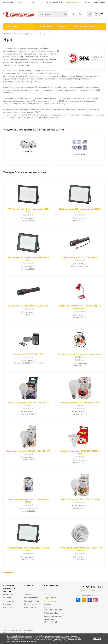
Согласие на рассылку (53, 616)
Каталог (13, 27)
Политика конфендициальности (54, 608)
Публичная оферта (9, 590)
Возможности (30, 607)
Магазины (8, 607)
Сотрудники (9, 601)
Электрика (28, 152)
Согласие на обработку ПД (51, 621)
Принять (97, 639)
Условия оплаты (31, 598)
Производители (51, 601)
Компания (9, 585)
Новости (7, 598)
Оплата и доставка (84, 27)
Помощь (28, 585)
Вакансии (7, 604)
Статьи (47, 594)
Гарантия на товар (32, 604)
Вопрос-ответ (50, 598)
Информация (51, 585)
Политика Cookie (29, 641)
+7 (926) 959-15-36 (55, 2)
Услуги (62, 27)
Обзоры (48, 604)
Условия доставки (31, 601)
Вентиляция (80, 154)
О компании (44, 27)
